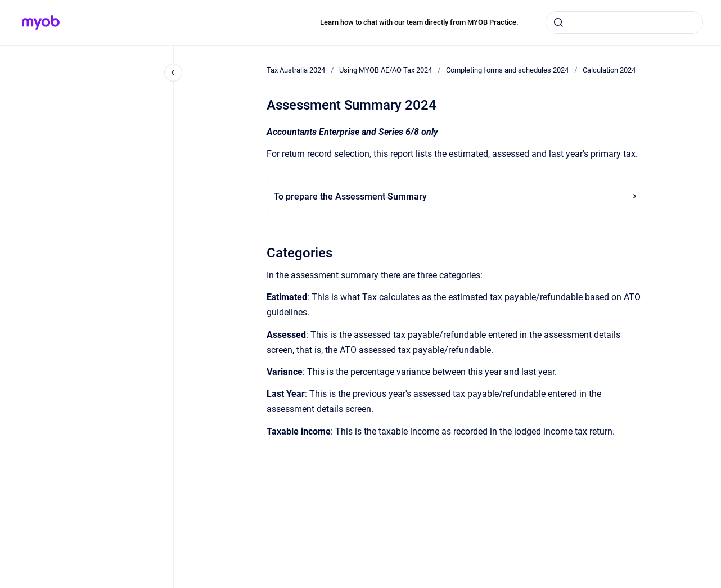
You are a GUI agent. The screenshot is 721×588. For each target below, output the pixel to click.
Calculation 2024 (609, 70)
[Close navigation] (173, 73)
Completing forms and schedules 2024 (507, 70)
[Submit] (558, 22)
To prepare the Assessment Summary (456, 196)
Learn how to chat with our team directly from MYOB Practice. (419, 22)
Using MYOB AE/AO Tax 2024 (386, 70)
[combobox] (624, 22)
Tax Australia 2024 (296, 70)
